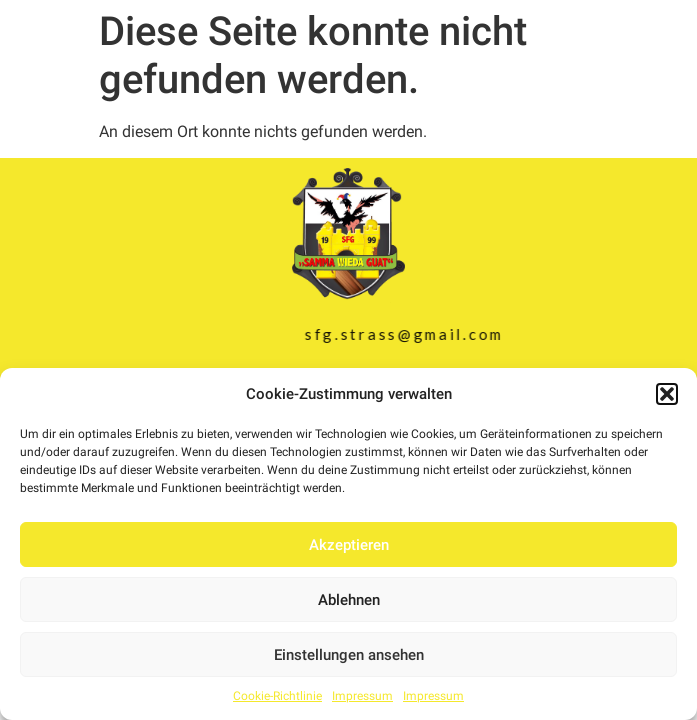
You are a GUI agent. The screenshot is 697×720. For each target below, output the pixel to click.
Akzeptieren (349, 545)
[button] (667, 394)
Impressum (362, 696)
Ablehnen (349, 600)
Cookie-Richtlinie (277, 696)
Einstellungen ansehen (349, 655)
